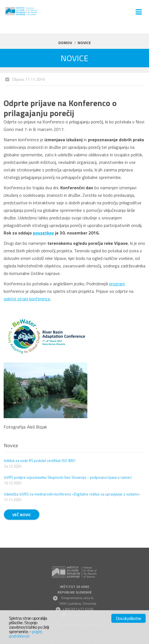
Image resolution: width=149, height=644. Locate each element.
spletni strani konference (27, 299)
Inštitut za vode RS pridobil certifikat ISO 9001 (40, 461)
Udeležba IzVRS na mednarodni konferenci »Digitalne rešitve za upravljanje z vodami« (72, 494)
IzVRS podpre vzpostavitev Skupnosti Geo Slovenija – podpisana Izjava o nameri (68, 477)
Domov (65, 43)
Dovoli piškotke (128, 618)
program (117, 284)
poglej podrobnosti (25, 634)
